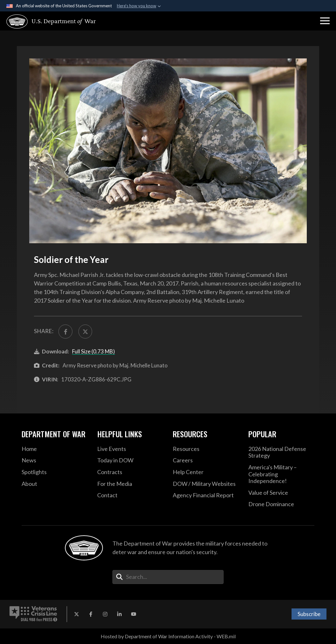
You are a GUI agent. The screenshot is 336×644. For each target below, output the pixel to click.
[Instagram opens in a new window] (105, 614)
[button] (325, 21)
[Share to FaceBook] (65, 332)
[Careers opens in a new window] (206, 460)
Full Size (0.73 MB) (94, 351)
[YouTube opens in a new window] (134, 614)
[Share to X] (85, 332)
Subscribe (309, 614)
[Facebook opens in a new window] (91, 614)
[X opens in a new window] (77, 614)
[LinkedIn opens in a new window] (119, 614)
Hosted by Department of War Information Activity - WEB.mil (168, 636)
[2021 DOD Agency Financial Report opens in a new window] (206, 495)
